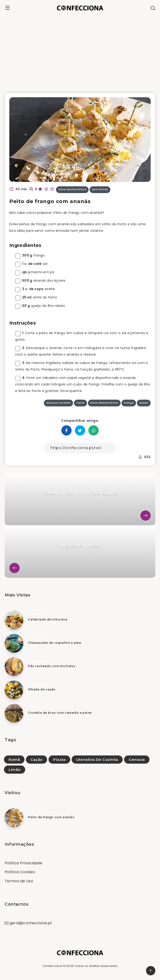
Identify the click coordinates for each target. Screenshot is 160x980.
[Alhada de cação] (14, 690)
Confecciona (52, 966)
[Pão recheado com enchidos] (14, 667)
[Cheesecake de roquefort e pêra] (14, 643)
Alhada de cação (42, 689)
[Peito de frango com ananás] (14, 818)
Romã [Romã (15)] (14, 760)
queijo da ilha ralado (40, 306)
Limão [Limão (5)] (15, 770)
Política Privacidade (23, 863)
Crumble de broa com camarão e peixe (60, 713)
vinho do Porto (36, 297)
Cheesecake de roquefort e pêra (55, 643)
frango (30, 255)
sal (31, 264)
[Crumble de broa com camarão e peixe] (14, 713)
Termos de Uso (19, 881)
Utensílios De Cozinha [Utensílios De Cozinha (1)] (97, 760)
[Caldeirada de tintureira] (14, 620)
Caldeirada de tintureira (48, 619)
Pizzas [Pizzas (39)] (59, 760)
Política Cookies (20, 872)
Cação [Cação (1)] (37, 760)
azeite (35, 289)
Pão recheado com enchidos (52, 666)
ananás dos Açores (40, 280)
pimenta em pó (35, 272)
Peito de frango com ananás (51, 817)
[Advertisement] (80, 51)
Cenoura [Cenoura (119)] (137, 760)
